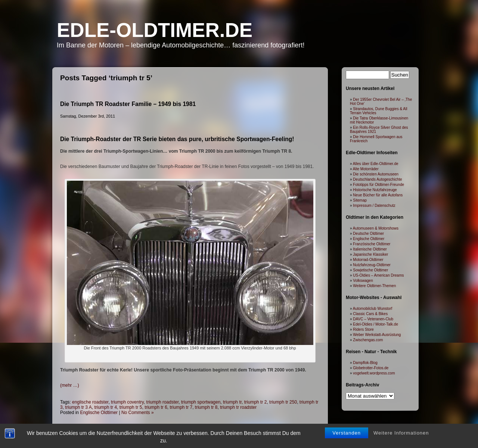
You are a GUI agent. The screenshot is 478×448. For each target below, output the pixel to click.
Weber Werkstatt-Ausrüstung (377, 335)
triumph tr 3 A (78, 407)
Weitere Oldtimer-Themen (374, 286)
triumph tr (232, 402)
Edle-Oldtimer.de (155, 30)
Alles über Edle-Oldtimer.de (376, 164)
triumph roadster (163, 402)
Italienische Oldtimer (370, 249)
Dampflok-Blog (365, 363)
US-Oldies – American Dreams (378, 275)
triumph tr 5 (131, 407)
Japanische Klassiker (370, 254)
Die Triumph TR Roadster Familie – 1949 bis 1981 (128, 104)
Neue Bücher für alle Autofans (378, 195)
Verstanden (347, 433)
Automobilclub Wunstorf (373, 309)
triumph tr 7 (181, 407)
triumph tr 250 (283, 402)
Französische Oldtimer (372, 244)
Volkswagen (363, 281)
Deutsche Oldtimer (368, 234)
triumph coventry (127, 402)
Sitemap (360, 200)
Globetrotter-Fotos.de (371, 368)
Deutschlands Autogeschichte (377, 179)
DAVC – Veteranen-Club (373, 319)
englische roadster (90, 402)
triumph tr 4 (105, 407)
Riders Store (363, 329)
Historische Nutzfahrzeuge (375, 190)
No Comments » (138, 413)
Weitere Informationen (401, 433)
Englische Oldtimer (99, 413)
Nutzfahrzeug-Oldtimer (372, 265)
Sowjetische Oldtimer (370, 270)
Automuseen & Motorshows (376, 228)
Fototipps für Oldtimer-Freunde (378, 185)
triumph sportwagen (201, 402)
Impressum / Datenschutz (374, 206)
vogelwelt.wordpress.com (374, 373)
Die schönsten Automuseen (376, 174)
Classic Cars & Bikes (370, 314)
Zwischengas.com (368, 340)
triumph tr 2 (256, 402)
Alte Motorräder (366, 169)
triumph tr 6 (156, 407)
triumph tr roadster (238, 407)
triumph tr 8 (206, 407)
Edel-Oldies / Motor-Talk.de (375, 324)
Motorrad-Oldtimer (368, 260)
